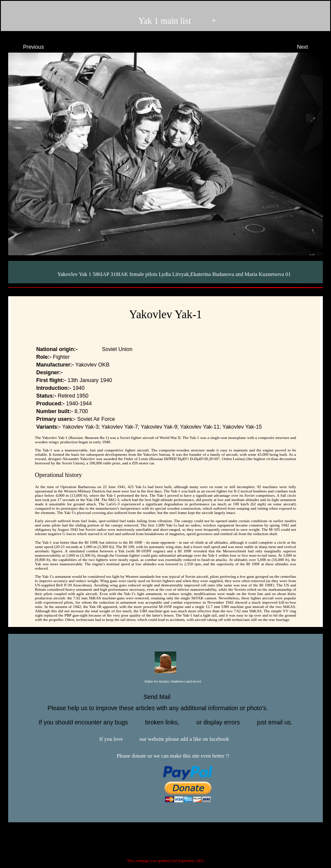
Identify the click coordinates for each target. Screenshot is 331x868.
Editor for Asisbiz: (165, 682)
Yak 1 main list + (165, 21)
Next (310, 46)
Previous (26, 46)
